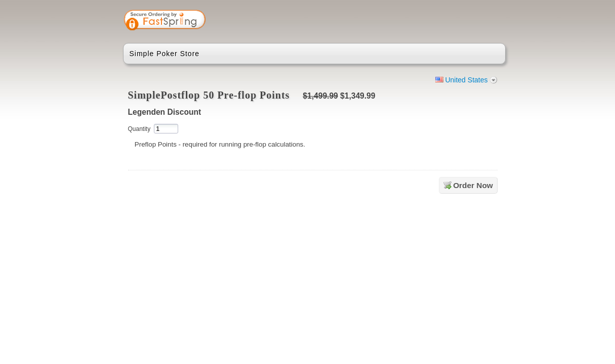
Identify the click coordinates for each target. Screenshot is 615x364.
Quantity (139, 129)
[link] (458, 21)
